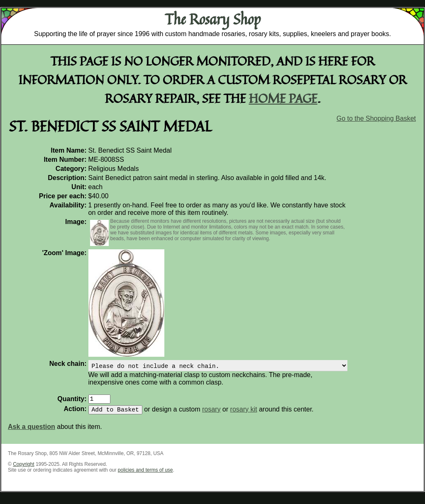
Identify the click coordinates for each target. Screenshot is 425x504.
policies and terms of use (145, 475)
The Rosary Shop (213, 19)
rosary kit (244, 414)
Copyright (23, 469)
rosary (211, 414)
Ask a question (32, 432)
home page (283, 98)
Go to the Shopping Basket (376, 118)
